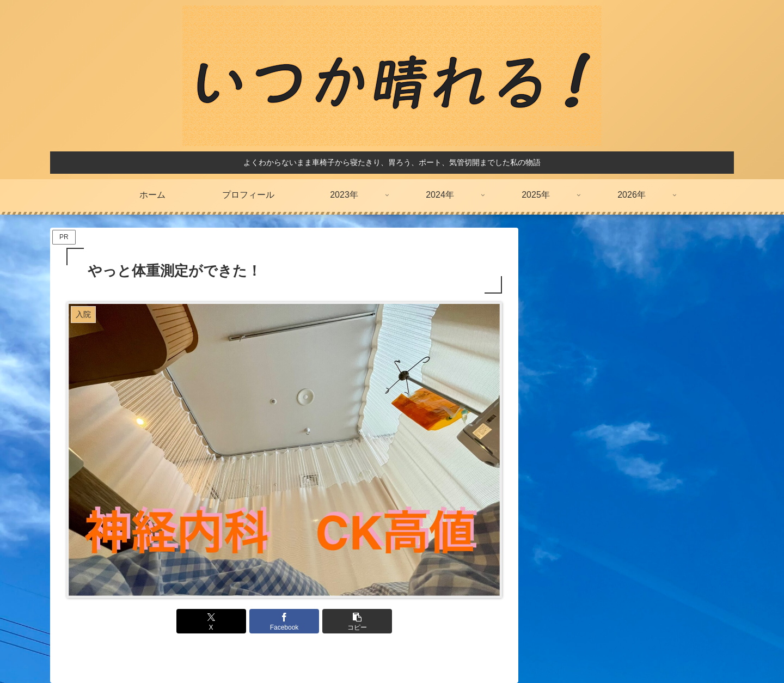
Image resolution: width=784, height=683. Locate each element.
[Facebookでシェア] (284, 621)
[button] (357, 621)
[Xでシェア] (211, 621)
